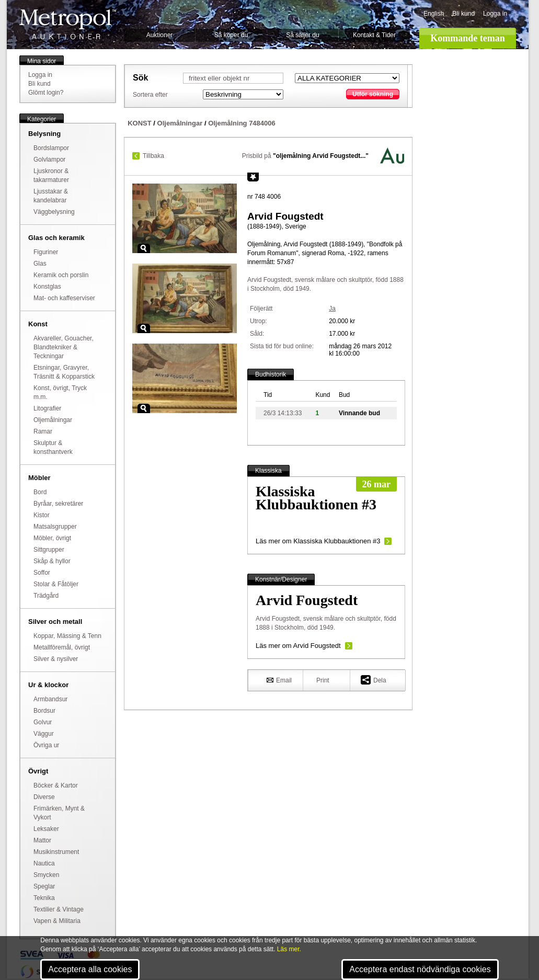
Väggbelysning (54, 212)
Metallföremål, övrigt (62, 647)
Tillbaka (153, 156)
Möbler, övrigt (52, 538)
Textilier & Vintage (59, 909)
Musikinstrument (56, 852)
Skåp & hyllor (52, 561)
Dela (374, 680)
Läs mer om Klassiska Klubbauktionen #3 (318, 541)
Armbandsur (50, 699)
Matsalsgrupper (55, 527)
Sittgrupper (49, 550)
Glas (40, 264)
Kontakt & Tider (374, 35)
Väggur (44, 734)
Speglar (44, 886)
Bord (40, 492)
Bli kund (463, 14)
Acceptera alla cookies (90, 969)
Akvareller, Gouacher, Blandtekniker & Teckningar (64, 347)
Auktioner (160, 35)
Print (323, 680)
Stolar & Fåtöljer (56, 584)
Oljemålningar (53, 420)
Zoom (144, 248)
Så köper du (231, 35)
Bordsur (44, 711)
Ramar (43, 431)
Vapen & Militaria (57, 921)
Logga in (495, 14)
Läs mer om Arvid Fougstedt (298, 646)
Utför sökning (373, 94)
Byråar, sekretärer (58, 504)
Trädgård (46, 596)
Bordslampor (51, 148)
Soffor (42, 573)
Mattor (42, 840)
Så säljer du (302, 35)
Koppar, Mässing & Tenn (67, 636)
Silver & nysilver (56, 659)
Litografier (47, 408)
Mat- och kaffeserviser (64, 298)
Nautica (44, 863)
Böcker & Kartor (56, 785)
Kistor (42, 515)
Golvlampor (49, 159)
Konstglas (47, 287)
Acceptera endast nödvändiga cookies (420, 969)
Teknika (44, 898)
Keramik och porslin (61, 275)
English (434, 14)
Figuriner (46, 252)
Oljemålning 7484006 (242, 123)
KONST (140, 123)
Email (279, 680)
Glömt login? (46, 93)
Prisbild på (305, 156)
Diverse (44, 797)
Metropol (68, 24)
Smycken (46, 875)
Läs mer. (289, 949)
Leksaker (46, 829)
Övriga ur (46, 745)
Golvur (43, 722)
